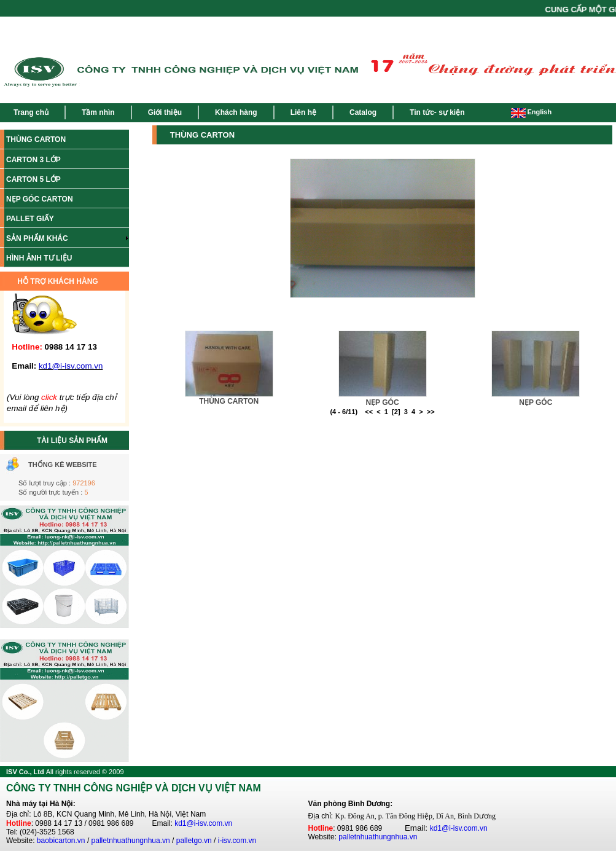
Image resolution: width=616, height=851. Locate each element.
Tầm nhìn (98, 112)
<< (369, 412)
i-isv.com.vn (237, 841)
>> (431, 412)
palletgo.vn (194, 841)
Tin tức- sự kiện (437, 112)
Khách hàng (236, 112)
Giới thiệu (165, 112)
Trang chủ (31, 112)
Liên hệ (303, 112)
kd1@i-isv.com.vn (203, 823)
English (531, 112)
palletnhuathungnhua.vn (131, 841)
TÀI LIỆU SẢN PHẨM (72, 441)
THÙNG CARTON (229, 401)
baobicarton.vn (61, 841)
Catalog (363, 112)
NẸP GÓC (382, 402)
